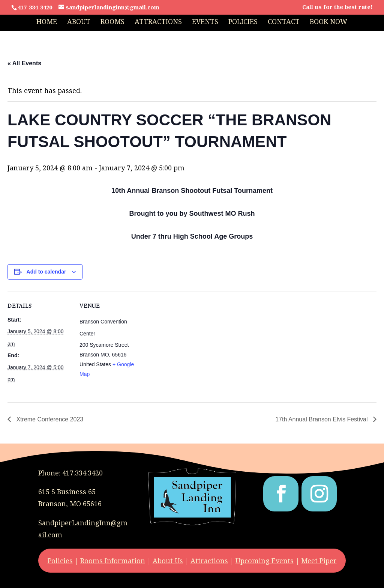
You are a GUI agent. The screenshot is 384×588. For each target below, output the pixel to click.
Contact (284, 22)
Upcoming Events (265, 561)
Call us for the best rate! (337, 7)
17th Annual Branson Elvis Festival (322, 419)
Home (47, 22)
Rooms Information (113, 561)
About (79, 22)
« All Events (24, 63)
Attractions (158, 22)
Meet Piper (319, 561)
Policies (243, 22)
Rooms (112, 22)
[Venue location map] (191, 344)
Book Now (328, 22)
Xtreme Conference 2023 (49, 419)
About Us (168, 561)
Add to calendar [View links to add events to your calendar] (46, 272)
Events (205, 22)
